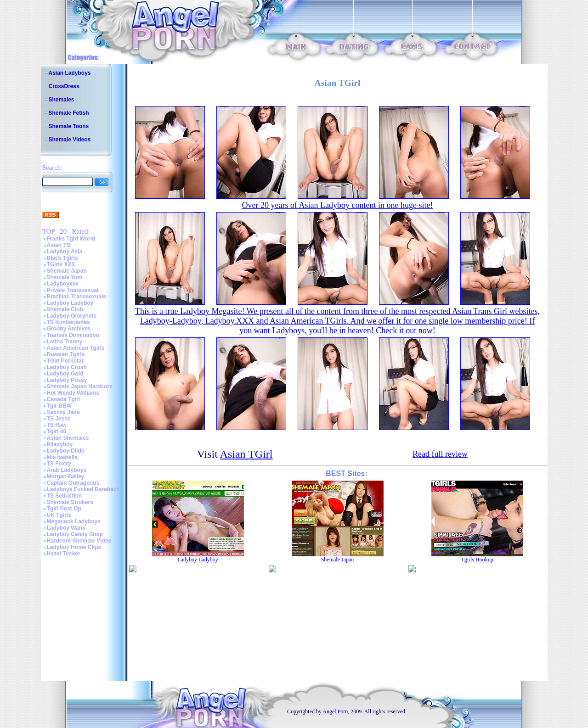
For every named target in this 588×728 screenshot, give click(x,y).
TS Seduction (65, 496)
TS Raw (57, 425)
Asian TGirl (246, 454)
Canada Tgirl (64, 399)
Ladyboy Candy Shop (75, 534)
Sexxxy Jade (63, 412)
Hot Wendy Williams (73, 393)
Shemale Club (65, 309)
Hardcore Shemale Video (79, 541)
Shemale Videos (70, 140)
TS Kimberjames (68, 322)
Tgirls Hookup (477, 560)
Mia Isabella (62, 457)
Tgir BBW (59, 406)
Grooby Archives (69, 329)
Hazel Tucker (64, 554)
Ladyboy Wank (66, 528)
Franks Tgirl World (71, 239)
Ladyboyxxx (63, 284)
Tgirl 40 (57, 431)
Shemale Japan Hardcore (80, 386)
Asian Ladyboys (70, 73)
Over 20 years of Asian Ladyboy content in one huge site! (338, 205)
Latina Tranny (65, 342)
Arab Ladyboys (67, 470)
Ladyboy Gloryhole (72, 316)
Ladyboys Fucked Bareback (83, 489)
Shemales (62, 100)
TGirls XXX (61, 264)
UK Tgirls (59, 515)
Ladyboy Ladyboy (70, 303)
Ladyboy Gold (65, 374)
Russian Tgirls (66, 354)
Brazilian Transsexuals (76, 297)
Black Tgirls (62, 258)
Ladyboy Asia (65, 252)
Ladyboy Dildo (66, 451)
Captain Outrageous (73, 483)
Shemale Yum (65, 277)
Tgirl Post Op (64, 509)
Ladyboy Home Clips (74, 547)
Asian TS (59, 245)
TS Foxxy (59, 464)
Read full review (440, 454)
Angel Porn (335, 711)
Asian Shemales (68, 438)
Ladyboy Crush (67, 367)
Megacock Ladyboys (74, 521)
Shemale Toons (69, 126)
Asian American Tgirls (76, 348)
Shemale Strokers (70, 502)
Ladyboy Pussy (67, 380)
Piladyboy (60, 444)
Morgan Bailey (66, 476)
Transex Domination (73, 335)
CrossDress (64, 86)
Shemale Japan (67, 271)
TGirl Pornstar (65, 361)
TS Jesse (59, 419)
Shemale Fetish (69, 113)
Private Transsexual (73, 290)
